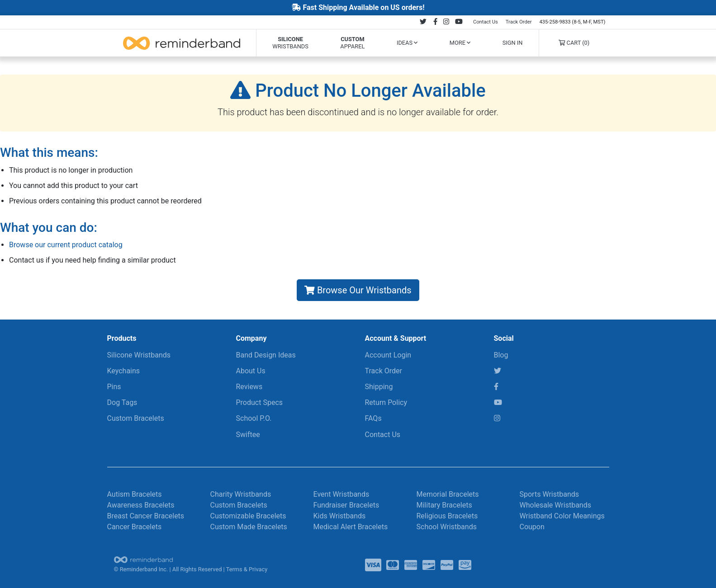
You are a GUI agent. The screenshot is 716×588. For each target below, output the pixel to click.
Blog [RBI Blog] (501, 355)
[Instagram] (497, 418)
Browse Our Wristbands (358, 290)
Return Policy (386, 402)
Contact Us (486, 22)
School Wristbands (447, 527)
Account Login (388, 355)
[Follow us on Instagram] (446, 22)
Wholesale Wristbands (555, 505)
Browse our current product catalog (66, 245)
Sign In (513, 43)
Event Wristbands (341, 494)
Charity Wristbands (241, 494)
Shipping (379, 387)
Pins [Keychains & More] (114, 387)
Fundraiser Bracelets (346, 505)
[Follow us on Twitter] (423, 22)
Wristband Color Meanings (562, 516)
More (460, 43)
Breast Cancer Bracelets (146, 516)
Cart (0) (574, 43)
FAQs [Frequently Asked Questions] (373, 418)
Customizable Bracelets (248, 516)
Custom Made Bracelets (249, 527)
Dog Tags (122, 402)
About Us (251, 371)
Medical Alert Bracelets (351, 527)
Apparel (352, 43)
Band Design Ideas (266, 355)
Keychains (124, 371)
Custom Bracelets (136, 418)
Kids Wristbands (340, 516)
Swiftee (248, 435)
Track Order (519, 22)
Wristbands (290, 43)
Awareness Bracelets (141, 505)
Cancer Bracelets (135, 527)
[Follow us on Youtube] (459, 22)
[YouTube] (498, 402)
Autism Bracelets (135, 494)
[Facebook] (496, 387)
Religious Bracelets (447, 516)
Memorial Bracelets (448, 494)
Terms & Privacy (247, 569)
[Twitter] (498, 371)
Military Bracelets (444, 505)
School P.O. (254, 418)
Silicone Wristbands (139, 355)
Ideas (407, 43)
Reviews (249, 387)
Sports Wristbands (550, 494)
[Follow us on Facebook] (435, 22)
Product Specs (260, 402)
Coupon (532, 527)
